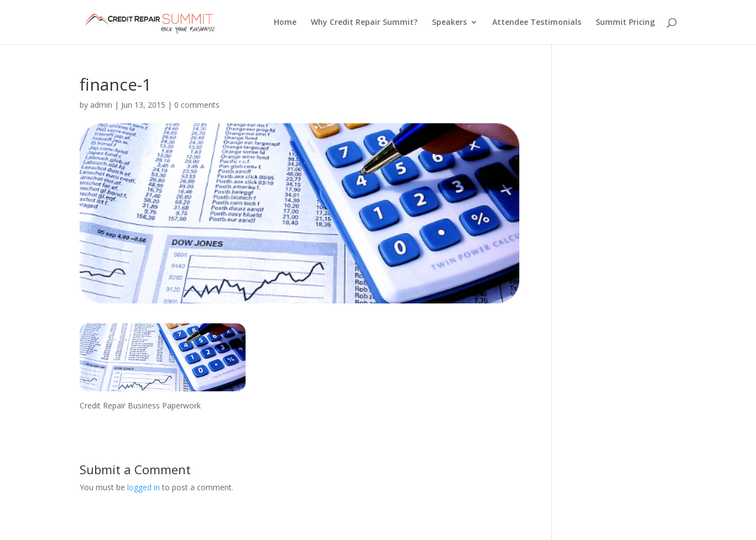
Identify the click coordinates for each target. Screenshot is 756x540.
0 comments (197, 105)
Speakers (449, 23)
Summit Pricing (625, 23)
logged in (144, 487)
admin (101, 105)
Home (285, 23)
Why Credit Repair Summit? (364, 23)
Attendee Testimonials (537, 23)
